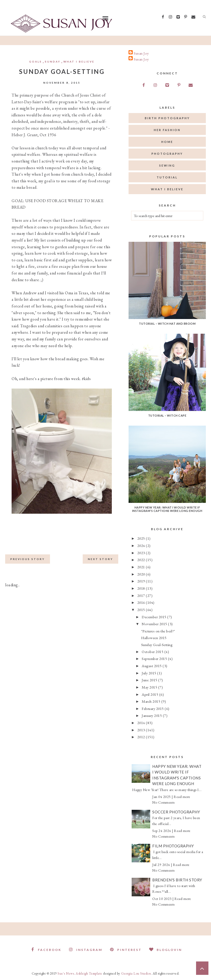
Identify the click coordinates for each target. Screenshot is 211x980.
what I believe (79, 62)
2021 (142, 567)
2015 (142, 610)
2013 (142, 730)
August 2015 (152, 666)
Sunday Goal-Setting (157, 645)
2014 (142, 723)
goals (36, 62)
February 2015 (153, 708)
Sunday (53, 62)
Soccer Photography (176, 812)
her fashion (167, 130)
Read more (182, 797)
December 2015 (154, 617)
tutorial (167, 177)
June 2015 (150, 680)
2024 (142, 545)
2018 (142, 588)
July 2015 (149, 673)
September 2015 (155, 659)
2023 (142, 553)
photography (167, 154)
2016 (142, 602)
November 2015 (155, 624)
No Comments (163, 802)
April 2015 (150, 694)
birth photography (167, 118)
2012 (142, 737)
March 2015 (151, 701)
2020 (142, 574)
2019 (142, 581)
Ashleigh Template (89, 973)
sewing (167, 165)
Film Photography (173, 846)
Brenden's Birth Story (177, 880)
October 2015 (153, 652)
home (167, 142)
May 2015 (150, 687)
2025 (142, 538)
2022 (142, 560)
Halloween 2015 (154, 638)
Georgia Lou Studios (136, 973)
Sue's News (66, 973)
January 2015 (152, 715)
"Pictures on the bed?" (158, 631)
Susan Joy (141, 53)
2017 (142, 595)
